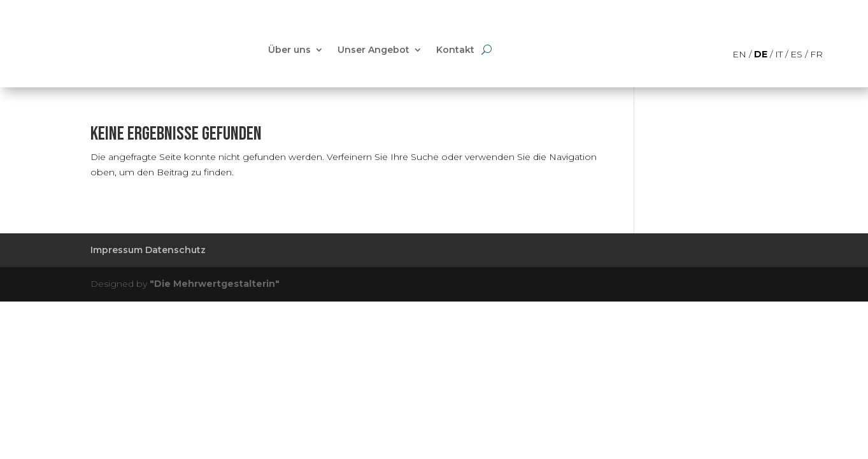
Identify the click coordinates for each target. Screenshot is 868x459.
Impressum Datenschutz (148, 250)
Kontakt (455, 50)
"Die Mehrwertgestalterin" (215, 284)
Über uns (289, 50)
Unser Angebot (374, 50)
